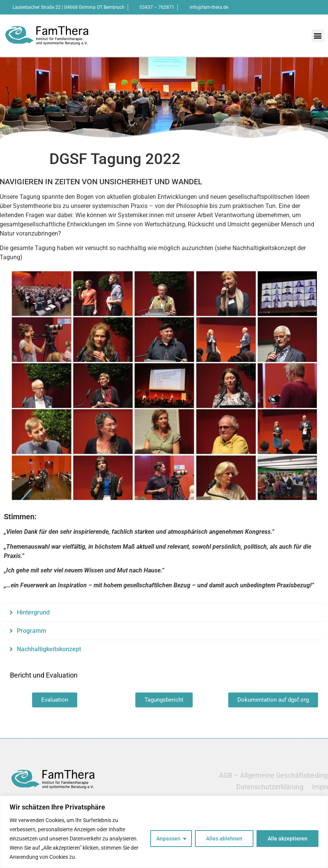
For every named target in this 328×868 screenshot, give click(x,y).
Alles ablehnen (224, 839)
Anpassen (168, 839)
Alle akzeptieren (287, 839)
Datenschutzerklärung (270, 787)
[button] (318, 36)
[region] (164, 832)
